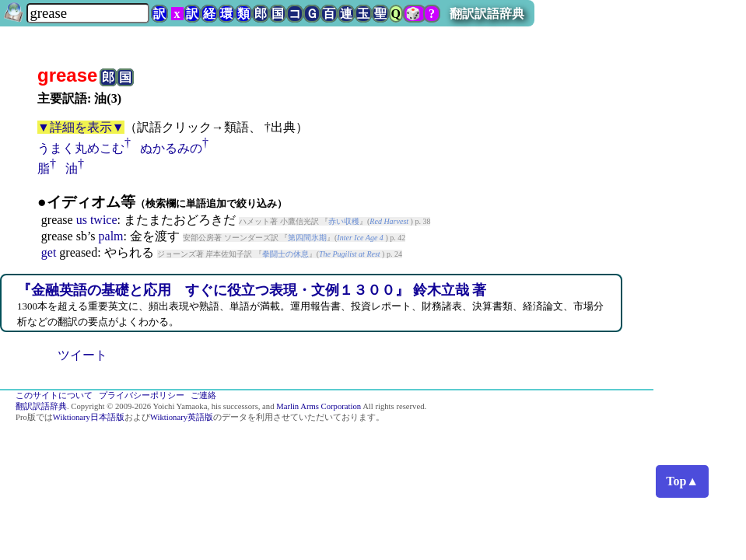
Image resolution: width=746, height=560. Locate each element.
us (82, 220)
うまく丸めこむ (81, 148)
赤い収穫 (344, 221)
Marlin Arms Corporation (319, 406)
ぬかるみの (171, 148)
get (49, 252)
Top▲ (682, 481)
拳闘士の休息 (285, 254)
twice (104, 220)
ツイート (82, 355)
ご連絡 (203, 395)
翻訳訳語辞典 (487, 14)
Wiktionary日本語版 (89, 417)
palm (111, 236)
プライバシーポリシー (142, 395)
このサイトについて (54, 395)
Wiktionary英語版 (182, 417)
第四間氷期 (307, 238)
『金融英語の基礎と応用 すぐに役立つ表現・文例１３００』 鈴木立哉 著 (252, 290)
